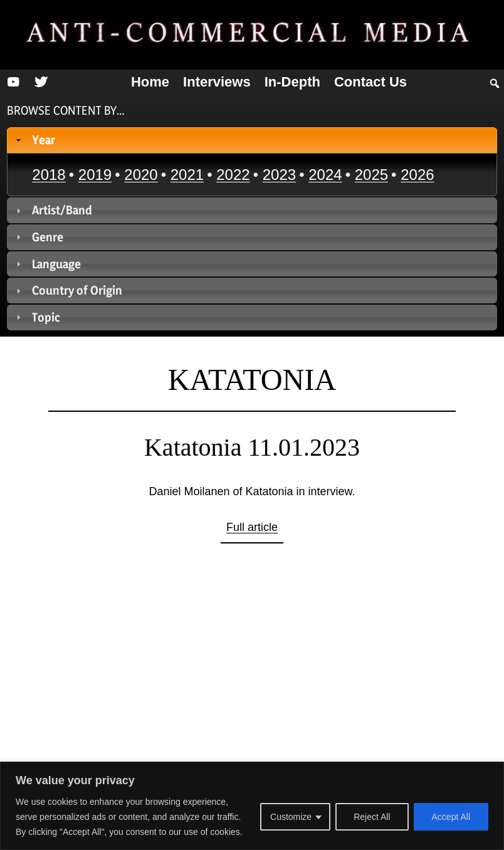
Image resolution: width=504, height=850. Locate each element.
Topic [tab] (37, 317)
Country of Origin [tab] (68, 290)
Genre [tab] (39, 237)
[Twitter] (41, 82)
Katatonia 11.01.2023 (252, 447)
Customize (291, 817)
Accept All (451, 817)
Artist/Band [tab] (53, 210)
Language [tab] (47, 264)
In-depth (292, 82)
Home (150, 82)
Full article (252, 527)
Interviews (217, 82)
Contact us (370, 82)
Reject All (372, 817)
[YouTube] (13, 82)
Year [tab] (34, 140)
